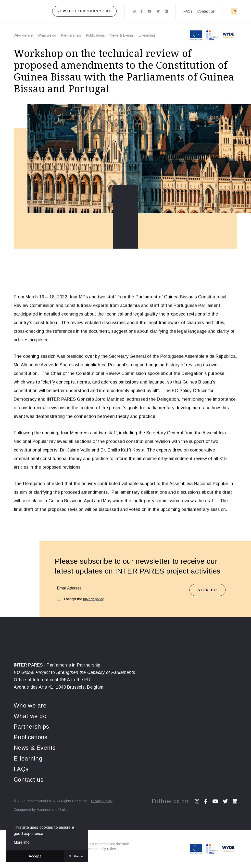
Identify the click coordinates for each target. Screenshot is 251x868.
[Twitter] (158, 11)
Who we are (23, 35)
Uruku (63, 810)
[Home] (25, 11)
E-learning (147, 35)
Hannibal (44, 810)
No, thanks (76, 856)
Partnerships (71, 35)
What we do (47, 35)
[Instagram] (134, 11)
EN (234, 11)
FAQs (188, 11)
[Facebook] (142, 11)
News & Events (122, 35)
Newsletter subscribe (84, 11)
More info (22, 842)
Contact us (206, 11)
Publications (95, 35)
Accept (35, 856)
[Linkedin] (166, 11)
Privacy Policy (102, 801)
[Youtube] (150, 11)
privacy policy (93, 599)
